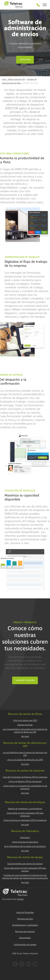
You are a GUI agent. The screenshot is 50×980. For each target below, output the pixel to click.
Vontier (20, 899)
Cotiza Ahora (25, 60)
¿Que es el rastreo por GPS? (25, 721)
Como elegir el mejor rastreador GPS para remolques (25, 815)
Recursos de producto (25, 932)
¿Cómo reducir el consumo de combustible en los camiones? (25, 787)
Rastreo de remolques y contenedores (25, 809)
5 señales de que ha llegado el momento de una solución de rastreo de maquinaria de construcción (25, 877)
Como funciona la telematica (25, 842)
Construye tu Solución (25, 680)
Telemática (25, 838)
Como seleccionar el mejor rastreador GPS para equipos (25, 870)
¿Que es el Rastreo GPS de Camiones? (25, 782)
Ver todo (25, 736)
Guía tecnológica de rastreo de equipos (25, 864)
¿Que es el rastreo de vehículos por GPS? (25, 760)
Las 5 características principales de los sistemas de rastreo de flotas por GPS (25, 731)
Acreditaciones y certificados (25, 925)
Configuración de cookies (25, 945)
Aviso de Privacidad (25, 913)
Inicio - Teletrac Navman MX (13, 79)
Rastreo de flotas (25, 725)
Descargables (25, 938)
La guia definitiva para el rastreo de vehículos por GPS (25, 754)
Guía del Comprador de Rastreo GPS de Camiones (25, 777)
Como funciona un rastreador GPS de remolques (25, 820)
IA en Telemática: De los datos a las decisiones (25, 846)
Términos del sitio (25, 919)
